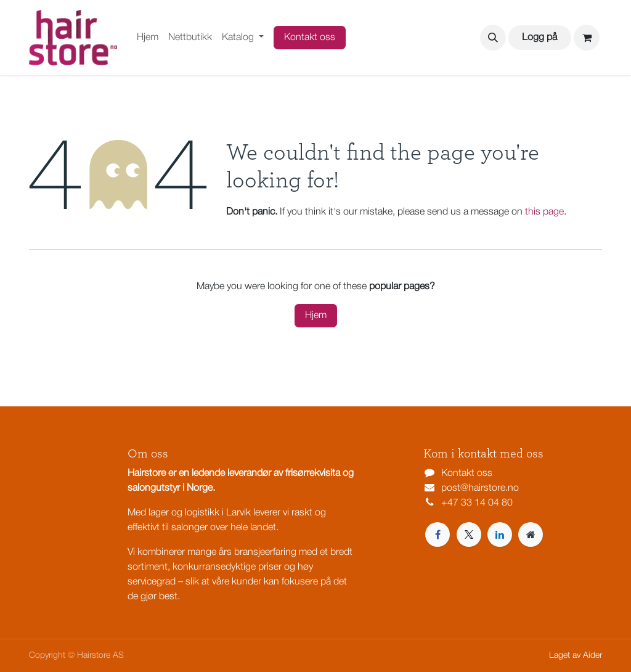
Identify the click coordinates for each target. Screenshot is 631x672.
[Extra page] (531, 535)
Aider (592, 656)
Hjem (316, 316)
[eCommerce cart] (587, 38)
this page (544, 212)
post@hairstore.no (480, 488)
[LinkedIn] (500, 535)
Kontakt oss (310, 38)
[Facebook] (438, 535)
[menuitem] (148, 38)
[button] (493, 38)
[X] (469, 535)
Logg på (539, 38)
